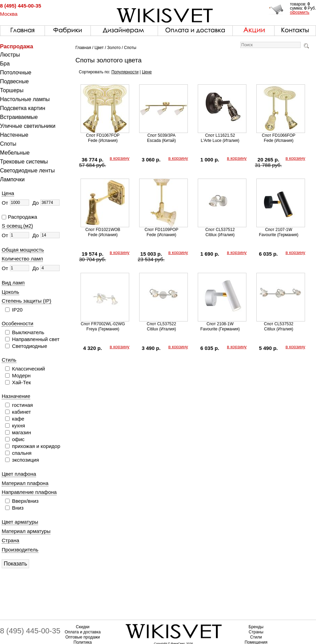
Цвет (99, 48)
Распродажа (17, 46)
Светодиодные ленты (27, 171)
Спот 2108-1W (220, 324)
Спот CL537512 (220, 230)
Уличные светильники (28, 126)
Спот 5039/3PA (161, 135)
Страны (256, 632)
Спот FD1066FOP (279, 135)
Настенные (14, 135)
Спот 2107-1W (278, 230)
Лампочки (12, 179)
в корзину (120, 158)
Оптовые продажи (83, 637)
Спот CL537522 (161, 324)
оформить (300, 12)
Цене (147, 72)
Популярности (125, 72)
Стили (256, 637)
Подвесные (14, 81)
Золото (114, 48)
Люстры (10, 55)
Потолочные (16, 72)
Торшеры (12, 90)
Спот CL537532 (279, 324)
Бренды (256, 627)
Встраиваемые (19, 117)
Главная (83, 48)
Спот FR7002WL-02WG (103, 324)
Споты (8, 144)
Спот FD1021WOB (103, 230)
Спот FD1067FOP (103, 135)
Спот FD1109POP (161, 230)
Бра (5, 64)
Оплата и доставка (83, 632)
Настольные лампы (25, 99)
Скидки (83, 627)
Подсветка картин (23, 108)
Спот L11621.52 (220, 135)
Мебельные (15, 153)
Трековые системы (24, 162)
